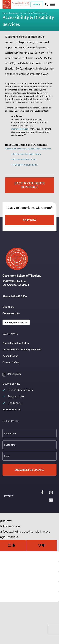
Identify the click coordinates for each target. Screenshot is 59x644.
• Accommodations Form (24, 159)
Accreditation (10, 356)
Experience (14, 13)
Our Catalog (14, 374)
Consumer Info (11, 313)
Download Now (11, 384)
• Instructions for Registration (26, 154)
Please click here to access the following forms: (28, 149)
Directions (9, 307)
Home (5, 13)
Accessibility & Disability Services (22, 349)
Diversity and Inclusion (16, 343)
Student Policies (12, 409)
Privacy (8, 496)
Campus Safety (11, 362)
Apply (37, 4)
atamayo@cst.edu (20, 129)
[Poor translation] (42, 546)
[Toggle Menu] (52, 4)
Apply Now (29, 220)
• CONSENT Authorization (24, 165)
